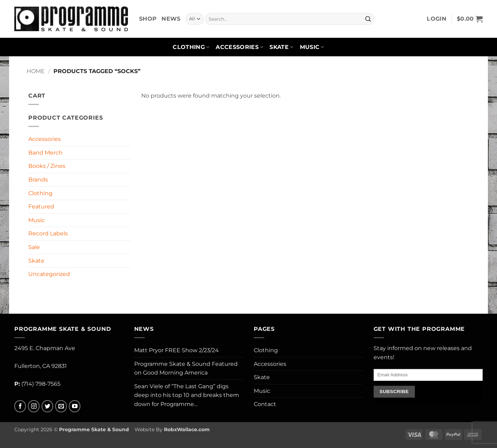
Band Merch (45, 153)
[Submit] (368, 19)
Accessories (239, 47)
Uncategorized (49, 274)
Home (36, 71)
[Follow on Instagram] (34, 406)
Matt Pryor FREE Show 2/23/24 (177, 350)
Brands (38, 180)
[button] (437, 19)
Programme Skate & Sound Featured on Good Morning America (186, 368)
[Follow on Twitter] (47, 406)
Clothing (191, 47)
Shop (148, 19)
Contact (265, 404)
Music (312, 47)
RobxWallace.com (187, 429)
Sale (34, 247)
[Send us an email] (61, 406)
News (171, 19)
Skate (281, 47)
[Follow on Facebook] (20, 406)
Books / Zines (47, 166)
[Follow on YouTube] (75, 406)
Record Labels (48, 233)
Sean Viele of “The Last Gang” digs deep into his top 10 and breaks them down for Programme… (187, 395)
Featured (41, 207)
